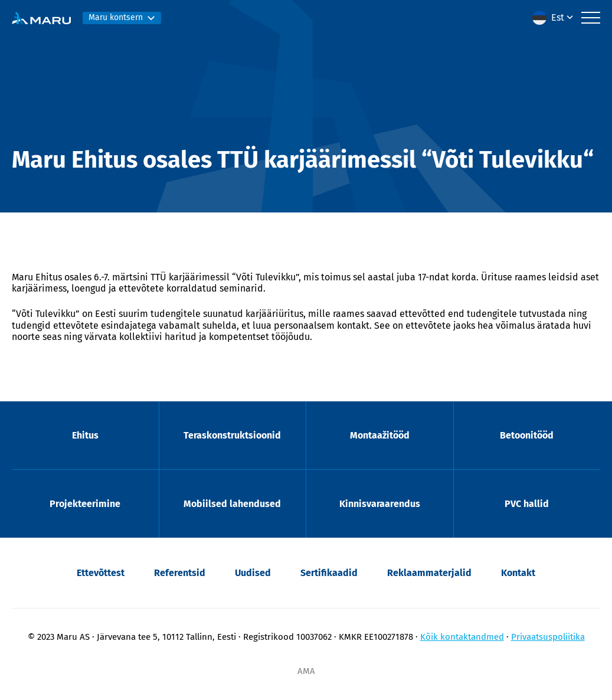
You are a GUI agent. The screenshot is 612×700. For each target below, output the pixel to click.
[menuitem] (554, 18)
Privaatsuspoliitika (548, 637)
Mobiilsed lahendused (232, 504)
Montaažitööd (380, 435)
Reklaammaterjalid (429, 573)
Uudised (253, 573)
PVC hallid (527, 504)
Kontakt (518, 573)
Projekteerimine (85, 504)
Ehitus (85, 435)
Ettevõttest (101, 573)
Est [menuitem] (558, 17)
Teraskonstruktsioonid (232, 435)
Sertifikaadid (329, 573)
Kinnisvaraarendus (380, 504)
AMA (306, 671)
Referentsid (180, 573)
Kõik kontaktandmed (462, 637)
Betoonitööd (527, 435)
